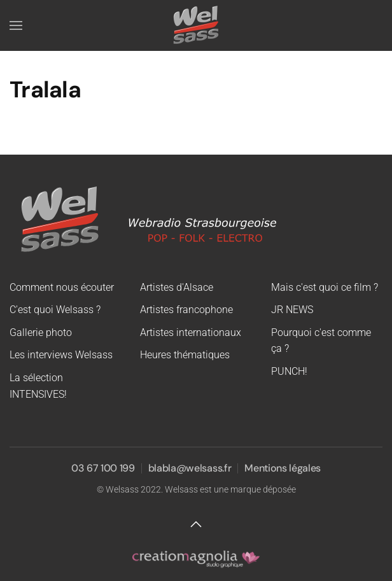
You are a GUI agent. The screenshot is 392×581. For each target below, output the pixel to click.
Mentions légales (283, 468)
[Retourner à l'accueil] (196, 25)
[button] (16, 25)
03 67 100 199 (103, 468)
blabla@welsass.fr (190, 468)
